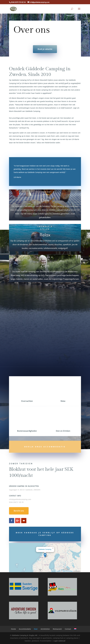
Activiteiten (45, 629)
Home (13, 629)
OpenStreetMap (68, 571)
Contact (68, 629)
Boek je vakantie (45, 49)
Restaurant (57, 629)
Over (36, 629)
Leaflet (58, 571)
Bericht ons (19, 511)
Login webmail (59, 641)
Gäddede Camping (45, 549)
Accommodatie (25, 629)
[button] (45, 555)
